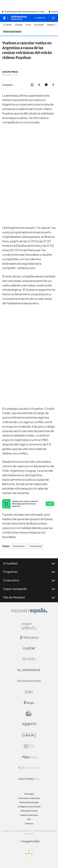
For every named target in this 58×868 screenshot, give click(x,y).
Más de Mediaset (29, 597)
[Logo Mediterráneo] (29, 779)
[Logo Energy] (29, 703)
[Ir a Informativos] (18, 18)
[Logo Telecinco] (29, 637)
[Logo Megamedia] (30, 841)
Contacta (29, 824)
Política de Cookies (29, 811)
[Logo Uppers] (29, 724)
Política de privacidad (29, 802)
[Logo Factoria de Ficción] (29, 681)
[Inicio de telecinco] (4, 18)
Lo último (8, 25)
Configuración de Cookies (29, 807)
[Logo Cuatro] (29, 648)
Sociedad (39, 25)
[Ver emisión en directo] (40, 18)
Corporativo (29, 580)
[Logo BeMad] (29, 713)
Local (28, 25)
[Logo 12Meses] (29, 746)
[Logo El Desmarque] (29, 670)
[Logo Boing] (29, 692)
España (19, 25)
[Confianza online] (29, 856)
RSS (29, 819)
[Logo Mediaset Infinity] (29, 627)
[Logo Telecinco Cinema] (29, 735)
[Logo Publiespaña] (29, 768)
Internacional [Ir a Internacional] (12, 32)
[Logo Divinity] (29, 659)
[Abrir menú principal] (53, 18)
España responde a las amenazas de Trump (25, 12)
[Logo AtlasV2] (29, 757)
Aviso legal (29, 794)
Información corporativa (29, 798)
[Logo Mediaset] (29, 613)
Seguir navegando (29, 589)
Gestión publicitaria (29, 815)
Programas (29, 572)
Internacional (36, 546)
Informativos (19, 546)
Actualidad (29, 563)
